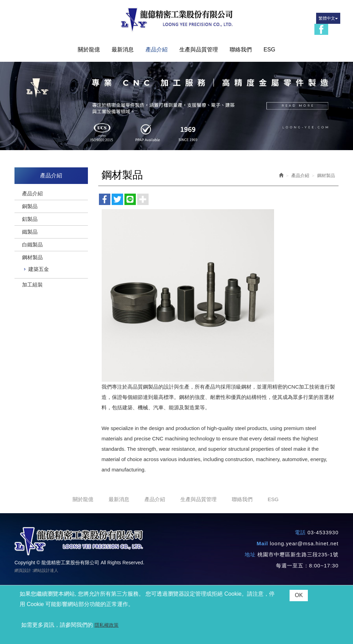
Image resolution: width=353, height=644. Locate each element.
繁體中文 (328, 18)
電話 (300, 532)
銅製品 (30, 206)
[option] (176, 106)
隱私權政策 (107, 625)
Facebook (321, 29)
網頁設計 (23, 570)
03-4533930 (323, 532)
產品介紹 (32, 193)
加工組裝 (32, 285)
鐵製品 (30, 232)
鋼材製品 (32, 257)
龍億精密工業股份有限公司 (177, 20)
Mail (262, 543)
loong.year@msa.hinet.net (304, 543)
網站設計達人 (46, 570)
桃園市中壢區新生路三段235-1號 (298, 554)
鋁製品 (30, 219)
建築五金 (39, 269)
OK (299, 595)
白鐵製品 (32, 245)
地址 (250, 554)
